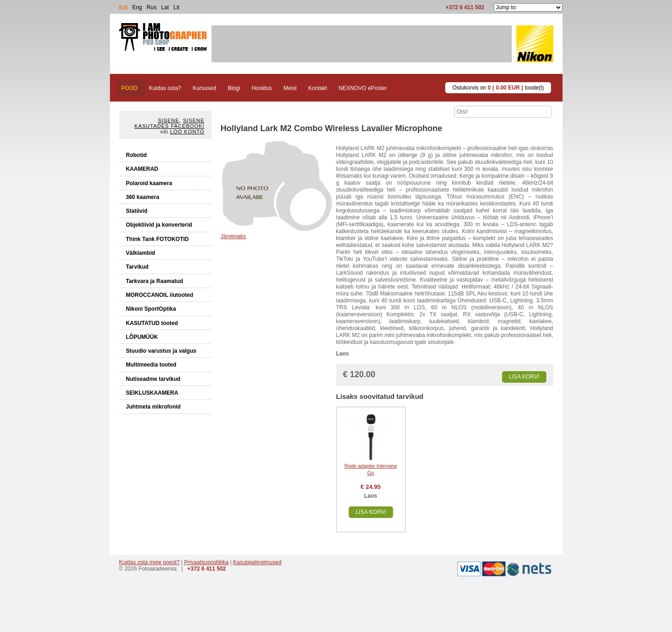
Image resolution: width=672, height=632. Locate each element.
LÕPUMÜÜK (142, 337)
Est (124, 7)
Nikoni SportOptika (151, 309)
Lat (165, 7)
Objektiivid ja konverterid (159, 225)
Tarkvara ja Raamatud (155, 281)
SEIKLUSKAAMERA (152, 393)
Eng (137, 7)
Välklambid (141, 253)
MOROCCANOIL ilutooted (160, 295)
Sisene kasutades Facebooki (169, 123)
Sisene (169, 120)
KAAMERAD (142, 169)
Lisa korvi (524, 377)
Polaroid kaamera (149, 183)
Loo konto (187, 132)
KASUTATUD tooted (152, 323)
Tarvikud (137, 267)
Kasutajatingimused (257, 562)
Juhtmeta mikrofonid (154, 407)
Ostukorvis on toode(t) (498, 88)
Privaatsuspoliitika (206, 562)
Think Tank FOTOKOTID (157, 239)
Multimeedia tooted (151, 365)
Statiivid (137, 211)
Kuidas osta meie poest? (149, 562)
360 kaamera (143, 197)
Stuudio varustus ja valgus (161, 351)
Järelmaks (233, 236)
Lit (177, 7)
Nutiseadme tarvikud (153, 379)
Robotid (136, 155)
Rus (152, 7)
